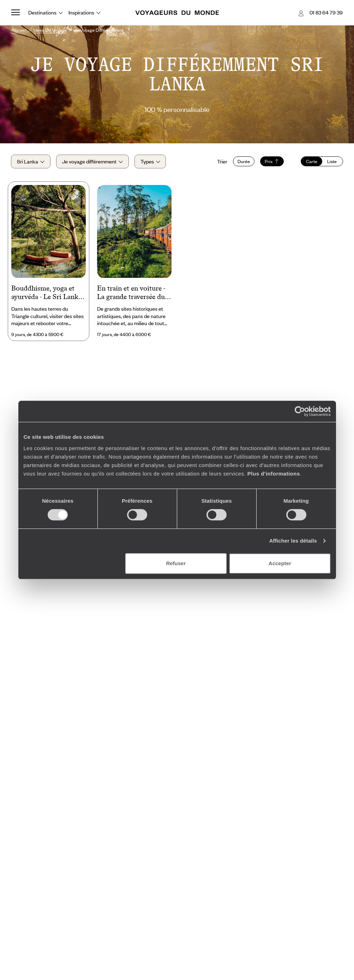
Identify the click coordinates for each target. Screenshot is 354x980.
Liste (332, 162)
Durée (243, 162)
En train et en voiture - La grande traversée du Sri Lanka (131, 293)
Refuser (176, 563)
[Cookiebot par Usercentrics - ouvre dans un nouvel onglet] (300, 411)
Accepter (280, 563)
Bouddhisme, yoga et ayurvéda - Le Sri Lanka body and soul (46, 293)
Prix (272, 162)
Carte (311, 162)
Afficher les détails (293, 541)
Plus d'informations (274, 474)
